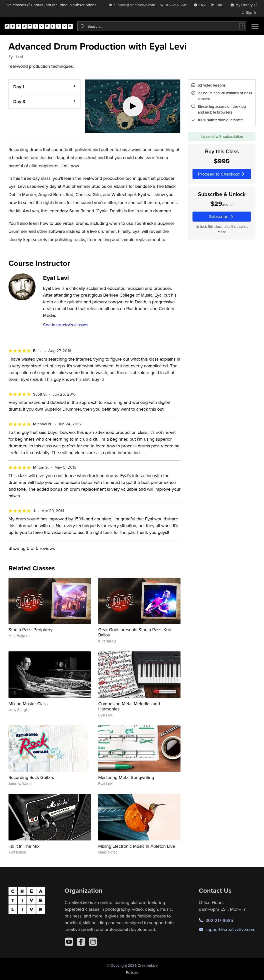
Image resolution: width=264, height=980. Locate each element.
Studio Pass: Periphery (30, 630)
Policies (132, 972)
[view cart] (218, 5)
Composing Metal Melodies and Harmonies (129, 706)
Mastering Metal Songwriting (126, 777)
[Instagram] (93, 942)
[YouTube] (69, 942)
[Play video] (133, 106)
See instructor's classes (66, 325)
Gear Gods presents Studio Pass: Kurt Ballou (135, 632)
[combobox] (162, 26)
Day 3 (19, 101)
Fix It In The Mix (24, 846)
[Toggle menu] (255, 26)
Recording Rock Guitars (31, 777)
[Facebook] (81, 942)
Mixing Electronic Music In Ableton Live (137, 846)
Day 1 (19, 87)
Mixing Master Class (28, 704)
